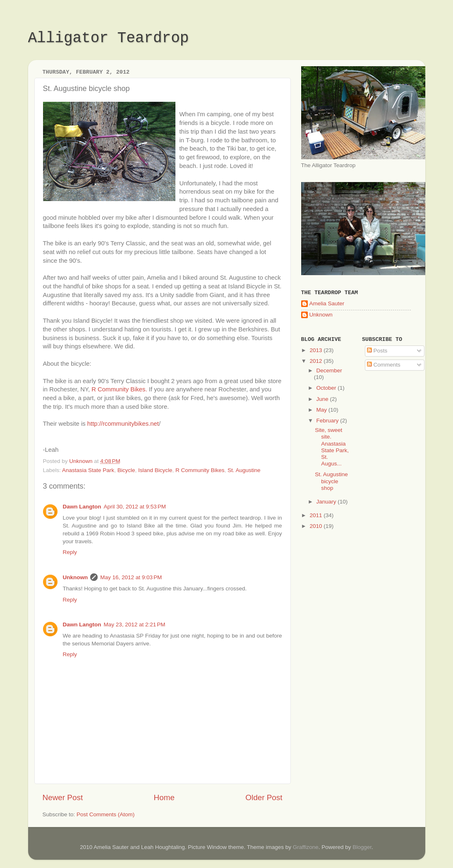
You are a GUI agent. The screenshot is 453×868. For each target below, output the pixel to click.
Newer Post (63, 797)
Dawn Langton (82, 507)
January (327, 502)
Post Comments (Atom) (105, 814)
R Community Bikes (200, 470)
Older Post (264, 797)
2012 (316, 361)
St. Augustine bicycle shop (331, 481)
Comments (384, 365)
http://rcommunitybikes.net (123, 424)
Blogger (362, 847)
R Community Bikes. (119, 389)
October (327, 388)
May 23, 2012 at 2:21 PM (135, 625)
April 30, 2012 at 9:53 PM (135, 507)
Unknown (75, 577)
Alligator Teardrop (109, 38)
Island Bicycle (155, 470)
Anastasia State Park (88, 470)
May (322, 410)
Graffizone (306, 847)
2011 (316, 515)
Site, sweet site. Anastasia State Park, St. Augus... (332, 447)
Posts (377, 351)
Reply (70, 552)
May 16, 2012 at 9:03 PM (131, 577)
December (329, 370)
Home (164, 797)
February (328, 421)
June (323, 399)
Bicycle (126, 470)
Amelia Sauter (327, 303)
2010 (316, 526)
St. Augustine (244, 470)
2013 (316, 350)
